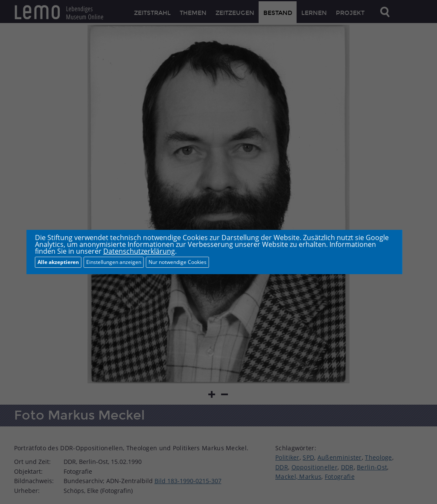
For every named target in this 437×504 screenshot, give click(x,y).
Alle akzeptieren (58, 262)
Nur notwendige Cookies (178, 262)
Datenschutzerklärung (139, 251)
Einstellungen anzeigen (114, 262)
